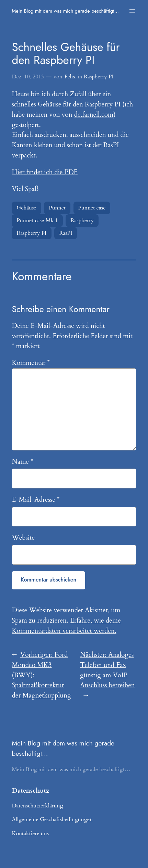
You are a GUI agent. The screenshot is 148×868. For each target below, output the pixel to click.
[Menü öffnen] (132, 11)
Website (23, 538)
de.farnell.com (94, 115)
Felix (70, 77)
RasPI (66, 233)
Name (22, 462)
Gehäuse (26, 208)
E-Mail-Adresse (36, 500)
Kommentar (31, 363)
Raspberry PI (99, 77)
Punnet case (92, 208)
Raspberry (82, 220)
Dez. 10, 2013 (28, 77)
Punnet (57, 208)
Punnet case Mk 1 (37, 220)
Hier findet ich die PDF (44, 172)
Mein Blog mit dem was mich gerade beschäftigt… (65, 11)
